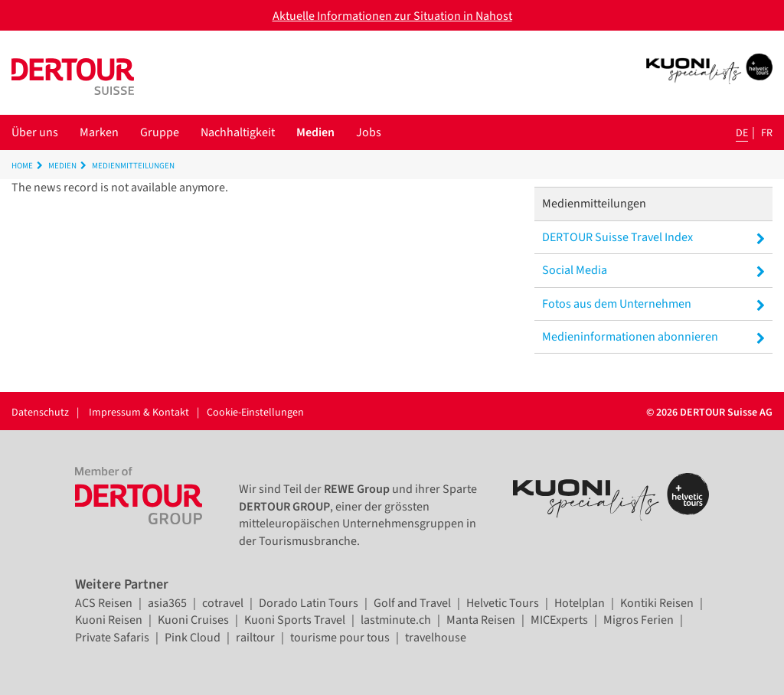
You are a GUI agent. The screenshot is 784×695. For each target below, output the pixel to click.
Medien (315, 132)
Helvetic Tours (503, 603)
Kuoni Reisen (109, 620)
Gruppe (160, 132)
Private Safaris (112, 638)
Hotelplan (580, 603)
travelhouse (436, 638)
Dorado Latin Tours (309, 603)
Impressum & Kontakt (139, 413)
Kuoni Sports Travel (295, 620)
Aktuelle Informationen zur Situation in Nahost (392, 16)
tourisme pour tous (340, 638)
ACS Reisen (104, 603)
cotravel (223, 603)
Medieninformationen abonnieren (653, 337)
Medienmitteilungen (133, 166)
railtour (255, 638)
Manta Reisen (481, 620)
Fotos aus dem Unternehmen (653, 304)
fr (767, 133)
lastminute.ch (396, 620)
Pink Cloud (193, 638)
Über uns (35, 132)
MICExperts (559, 620)
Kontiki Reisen (657, 603)
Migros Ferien (639, 620)
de (742, 133)
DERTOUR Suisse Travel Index (653, 237)
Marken (99, 132)
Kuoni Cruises (193, 620)
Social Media (653, 270)
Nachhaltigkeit (238, 132)
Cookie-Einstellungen (255, 413)
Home (22, 166)
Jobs (369, 132)
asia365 (167, 603)
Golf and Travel (412, 603)
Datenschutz (40, 413)
